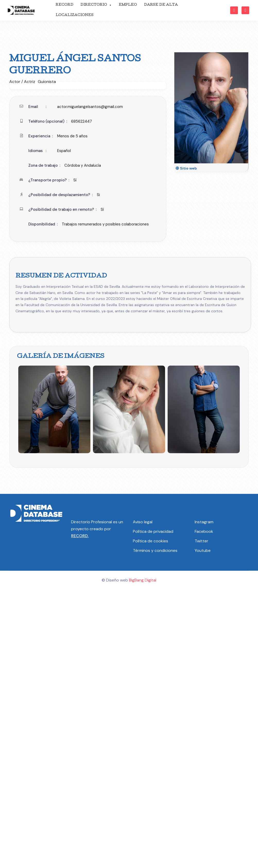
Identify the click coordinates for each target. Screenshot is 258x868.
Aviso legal (143, 522)
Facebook (204, 531)
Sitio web (186, 168)
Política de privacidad (153, 531)
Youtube (203, 550)
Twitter (201, 541)
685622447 (81, 121)
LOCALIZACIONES (75, 15)
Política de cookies (150, 541)
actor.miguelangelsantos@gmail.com (90, 107)
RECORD (64, 5)
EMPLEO (128, 5)
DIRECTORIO (96, 5)
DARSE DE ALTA (161, 5)
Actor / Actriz (22, 82)
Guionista (47, 82)
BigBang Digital (143, 580)
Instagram (204, 522)
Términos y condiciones (155, 550)
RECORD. (80, 536)
